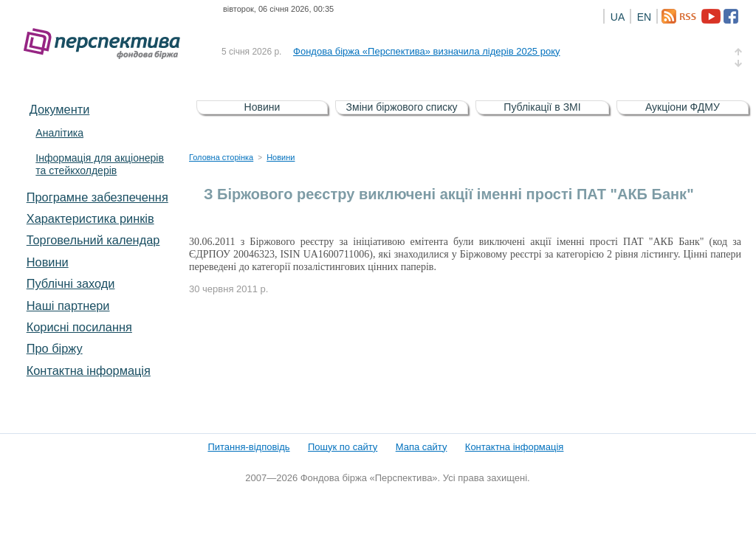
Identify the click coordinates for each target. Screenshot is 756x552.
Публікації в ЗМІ (542, 107)
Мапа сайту (422, 447)
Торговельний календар (93, 240)
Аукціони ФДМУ (683, 107)
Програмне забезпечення (97, 197)
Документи (60, 109)
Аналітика (59, 133)
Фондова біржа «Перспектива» (106, 44)
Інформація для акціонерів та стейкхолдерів (100, 164)
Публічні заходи (71, 283)
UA (618, 17)
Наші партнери (68, 306)
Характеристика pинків (90, 218)
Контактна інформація (89, 370)
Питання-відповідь (248, 447)
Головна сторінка (221, 157)
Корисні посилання (79, 327)
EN (644, 17)
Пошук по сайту (343, 447)
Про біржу (55, 348)
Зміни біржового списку (402, 107)
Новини (48, 262)
